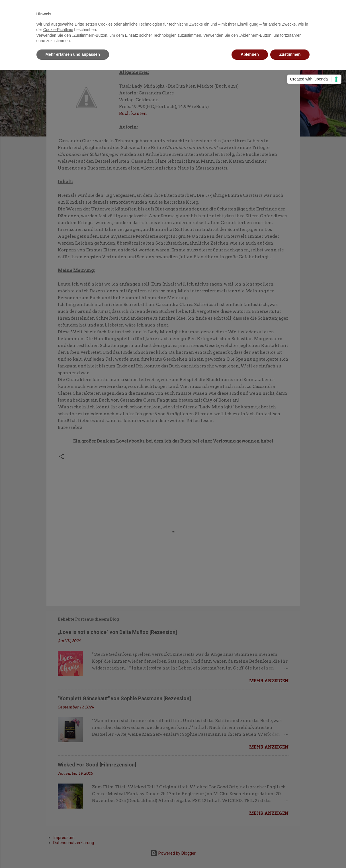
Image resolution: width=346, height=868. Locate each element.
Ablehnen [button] (250, 54)
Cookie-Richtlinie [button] (58, 30)
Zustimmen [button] (290, 54)
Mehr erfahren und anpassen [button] (73, 54)
